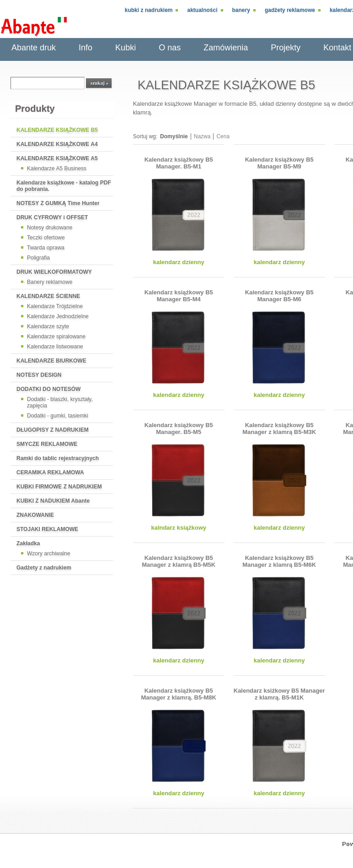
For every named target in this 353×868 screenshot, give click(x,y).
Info (86, 48)
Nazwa (202, 136)
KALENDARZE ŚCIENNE (48, 296)
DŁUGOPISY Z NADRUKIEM (53, 430)
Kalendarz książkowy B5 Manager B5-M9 (279, 163)
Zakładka (28, 543)
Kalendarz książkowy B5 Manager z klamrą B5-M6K (279, 561)
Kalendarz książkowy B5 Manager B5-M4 (179, 296)
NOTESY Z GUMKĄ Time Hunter (58, 203)
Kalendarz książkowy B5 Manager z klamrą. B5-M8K (179, 694)
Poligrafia (38, 258)
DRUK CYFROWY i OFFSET (52, 217)
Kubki (126, 48)
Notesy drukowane (50, 228)
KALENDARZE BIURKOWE (51, 361)
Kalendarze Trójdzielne (55, 306)
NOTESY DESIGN (39, 375)
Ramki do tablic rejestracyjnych (58, 458)
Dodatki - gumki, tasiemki (58, 416)
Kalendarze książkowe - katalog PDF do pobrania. (64, 186)
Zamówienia (226, 48)
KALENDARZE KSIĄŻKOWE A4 (57, 144)
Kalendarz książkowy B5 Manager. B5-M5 (179, 429)
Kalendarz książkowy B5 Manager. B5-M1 (179, 163)
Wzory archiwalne (49, 553)
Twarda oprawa (46, 248)
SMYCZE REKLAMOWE (47, 444)
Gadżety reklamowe (290, 10)
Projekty (286, 48)
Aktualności (202, 10)
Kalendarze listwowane (55, 347)
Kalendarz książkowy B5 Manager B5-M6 (279, 296)
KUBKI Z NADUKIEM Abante (53, 501)
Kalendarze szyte (48, 326)
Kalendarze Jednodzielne (58, 316)
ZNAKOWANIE (35, 515)
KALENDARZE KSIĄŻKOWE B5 (57, 130)
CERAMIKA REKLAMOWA (50, 472)
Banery (241, 10)
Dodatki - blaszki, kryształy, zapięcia (60, 402)
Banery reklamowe (50, 282)
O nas (170, 48)
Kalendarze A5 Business (57, 168)
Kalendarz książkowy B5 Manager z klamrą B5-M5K (179, 561)
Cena (223, 136)
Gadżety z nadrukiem (44, 568)
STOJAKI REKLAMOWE (47, 529)
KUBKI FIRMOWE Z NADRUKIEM (59, 487)
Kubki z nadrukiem (149, 10)
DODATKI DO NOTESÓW (48, 389)
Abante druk (34, 48)
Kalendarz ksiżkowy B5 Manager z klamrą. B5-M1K (279, 694)
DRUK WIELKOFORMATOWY (54, 272)
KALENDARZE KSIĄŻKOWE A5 (57, 158)
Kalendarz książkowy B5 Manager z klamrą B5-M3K (279, 429)
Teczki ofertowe (46, 238)
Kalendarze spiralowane (56, 336)
